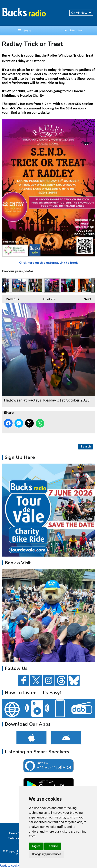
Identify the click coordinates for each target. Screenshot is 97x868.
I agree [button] (36, 846)
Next (85, 298)
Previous (10, 298)
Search (86, 447)
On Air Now (81, 13)
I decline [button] (53, 846)
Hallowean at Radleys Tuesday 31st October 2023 (19, 285)
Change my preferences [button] (47, 854)
